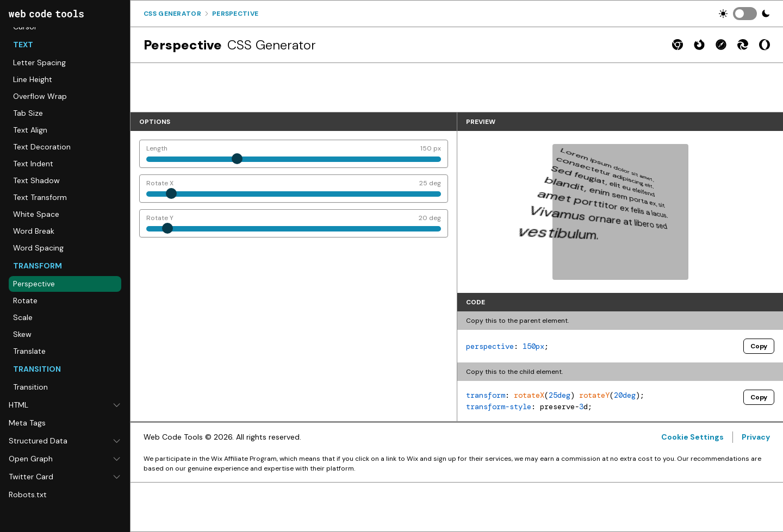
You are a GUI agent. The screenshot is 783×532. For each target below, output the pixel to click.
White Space (36, 214)
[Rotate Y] (294, 223)
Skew (22, 334)
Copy (759, 346)
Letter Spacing (39, 62)
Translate (29, 351)
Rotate (25, 301)
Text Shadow (36, 180)
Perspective (34, 284)
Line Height (33, 79)
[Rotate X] (294, 189)
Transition (30, 387)
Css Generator (172, 14)
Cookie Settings (692, 437)
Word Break (34, 231)
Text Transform (40, 197)
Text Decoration (42, 147)
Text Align (30, 130)
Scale (23, 317)
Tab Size (28, 113)
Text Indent (33, 164)
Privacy (756, 437)
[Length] (294, 154)
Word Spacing (38, 248)
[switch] (745, 14)
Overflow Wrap (40, 96)
